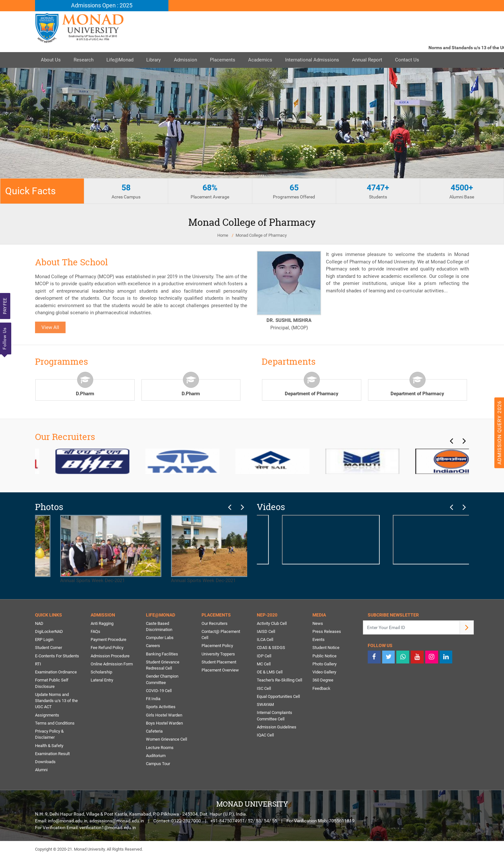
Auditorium (156, 757)
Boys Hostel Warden (164, 724)
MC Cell (264, 665)
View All (50, 327)
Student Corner (49, 648)
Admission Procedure (110, 656)
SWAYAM (265, 705)
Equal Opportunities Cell (278, 697)
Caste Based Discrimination (159, 627)
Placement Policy (217, 646)
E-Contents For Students (57, 656)
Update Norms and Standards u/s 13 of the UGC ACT (56, 702)
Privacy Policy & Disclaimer (49, 736)
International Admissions (321, 60)
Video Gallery (324, 673)
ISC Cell (264, 689)
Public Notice (324, 656)
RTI (38, 665)
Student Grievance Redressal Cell (163, 666)
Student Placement (219, 663)
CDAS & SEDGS (271, 648)
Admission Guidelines (277, 728)
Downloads (45, 763)
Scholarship (101, 673)
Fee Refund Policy (107, 648)
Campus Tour (158, 765)
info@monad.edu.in (68, 823)
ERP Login (44, 640)
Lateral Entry (102, 681)
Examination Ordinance (56, 673)
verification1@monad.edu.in (108, 829)
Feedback (321, 689)
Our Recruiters (215, 623)
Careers (153, 646)
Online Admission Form (112, 665)
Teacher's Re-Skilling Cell (279, 681)
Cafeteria (154, 732)
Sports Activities (161, 708)
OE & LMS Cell (270, 673)
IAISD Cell (266, 632)
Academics (268, 60)
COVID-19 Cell (159, 692)
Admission (191, 60)
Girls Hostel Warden (164, 716)
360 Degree (323, 681)
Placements (229, 60)
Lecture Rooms (160, 749)
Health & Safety (49, 747)
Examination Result (52, 755)
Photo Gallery (324, 665)
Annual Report (378, 60)
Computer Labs (160, 638)
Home (223, 236)
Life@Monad (123, 60)
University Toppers (218, 654)
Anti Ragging (102, 623)
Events (319, 640)
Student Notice (326, 648)
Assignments (47, 716)
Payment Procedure (108, 640)
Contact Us (419, 60)
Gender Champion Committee (162, 680)
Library (158, 60)
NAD (39, 623)
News (318, 623)
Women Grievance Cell (166, 741)
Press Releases (327, 632)
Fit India (153, 700)
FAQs (95, 632)
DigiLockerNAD (49, 632)
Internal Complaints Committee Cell (274, 717)
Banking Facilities (162, 654)
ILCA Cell (265, 640)
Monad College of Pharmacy (261, 236)
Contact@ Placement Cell (221, 635)
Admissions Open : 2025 (102, 6)
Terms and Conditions (55, 724)
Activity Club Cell (272, 623)
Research (85, 60)
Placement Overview (220, 671)
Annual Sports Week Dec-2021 (86, 549)
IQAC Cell (265, 736)
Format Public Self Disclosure (52, 684)
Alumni (41, 772)
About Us (51, 60)
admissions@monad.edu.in (117, 823)
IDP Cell (264, 656)
